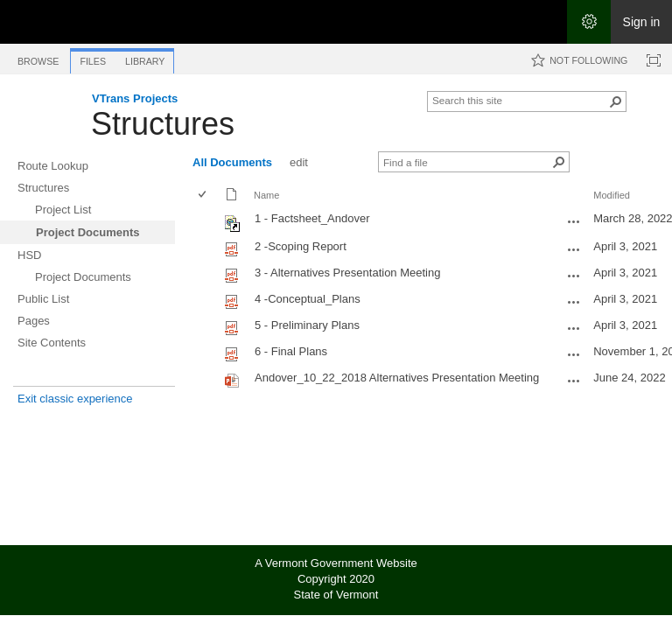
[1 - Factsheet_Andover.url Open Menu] (574, 221)
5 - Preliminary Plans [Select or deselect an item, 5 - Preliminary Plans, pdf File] (307, 325)
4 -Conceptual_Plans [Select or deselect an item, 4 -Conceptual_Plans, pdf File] (308, 299)
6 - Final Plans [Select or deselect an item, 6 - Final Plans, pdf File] (291, 351)
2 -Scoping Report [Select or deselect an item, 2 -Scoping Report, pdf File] (301, 246)
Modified (612, 195)
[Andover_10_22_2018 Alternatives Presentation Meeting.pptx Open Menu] (574, 381)
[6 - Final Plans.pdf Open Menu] (574, 354)
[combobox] (520, 100)
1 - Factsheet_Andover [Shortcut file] (312, 218)
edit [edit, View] (299, 162)
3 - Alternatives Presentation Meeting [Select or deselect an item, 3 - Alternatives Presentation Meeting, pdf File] (347, 273)
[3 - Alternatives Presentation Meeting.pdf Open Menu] (574, 276)
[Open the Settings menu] (589, 22)
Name (266, 195)
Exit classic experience (75, 399)
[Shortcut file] (233, 228)
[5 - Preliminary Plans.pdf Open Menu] (574, 328)
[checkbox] (203, 196)
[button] (616, 101)
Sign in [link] (642, 22)
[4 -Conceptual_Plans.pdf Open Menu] (574, 302)
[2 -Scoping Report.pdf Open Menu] (574, 249)
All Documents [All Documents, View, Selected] (232, 162)
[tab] (38, 58)
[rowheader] (206, 221)
